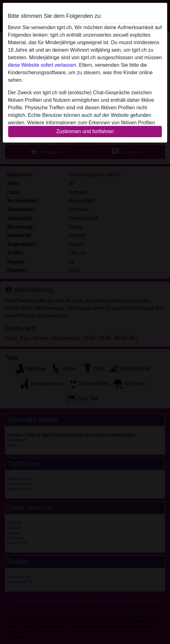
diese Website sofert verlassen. (43, 65)
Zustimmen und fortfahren (85, 131)
